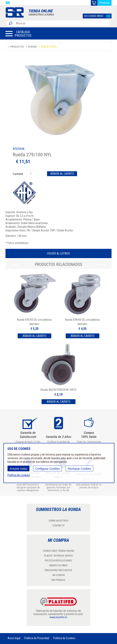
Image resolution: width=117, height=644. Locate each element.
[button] (18, 34)
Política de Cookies (64, 638)
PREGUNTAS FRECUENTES (58, 570)
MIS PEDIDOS (58, 580)
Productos (17, 47)
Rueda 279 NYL (49, 47)
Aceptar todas (18, 469)
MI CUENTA (58, 575)
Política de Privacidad (37, 638)
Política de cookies (19, 475)
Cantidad (18, 174)
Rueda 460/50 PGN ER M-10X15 (58, 390)
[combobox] (62, 23)
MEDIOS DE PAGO (58, 565)
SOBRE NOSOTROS (58, 521)
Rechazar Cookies (79, 469)
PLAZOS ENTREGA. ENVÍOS (58, 556)
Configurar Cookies (47, 469)
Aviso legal (14, 638)
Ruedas (32, 47)
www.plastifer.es (58, 617)
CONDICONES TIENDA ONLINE (58, 551)
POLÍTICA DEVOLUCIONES (58, 560)
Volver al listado (58, 253)
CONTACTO (58, 525)
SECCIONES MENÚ (94, 16)
